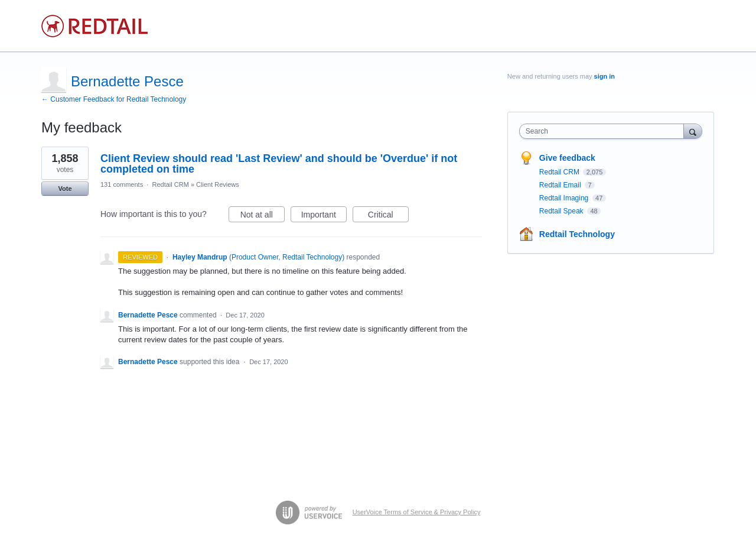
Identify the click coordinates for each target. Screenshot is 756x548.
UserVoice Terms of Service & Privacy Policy (417, 512)
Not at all (263, 216)
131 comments (122, 184)
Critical (388, 216)
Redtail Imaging (565, 198)
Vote (65, 189)
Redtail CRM (170, 184)
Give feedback (567, 158)
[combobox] (605, 131)
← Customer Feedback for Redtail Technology (114, 99)
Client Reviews (218, 184)
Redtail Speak (562, 211)
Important (324, 216)
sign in (605, 76)
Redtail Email (561, 185)
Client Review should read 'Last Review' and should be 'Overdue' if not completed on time (279, 164)
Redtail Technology (577, 234)
